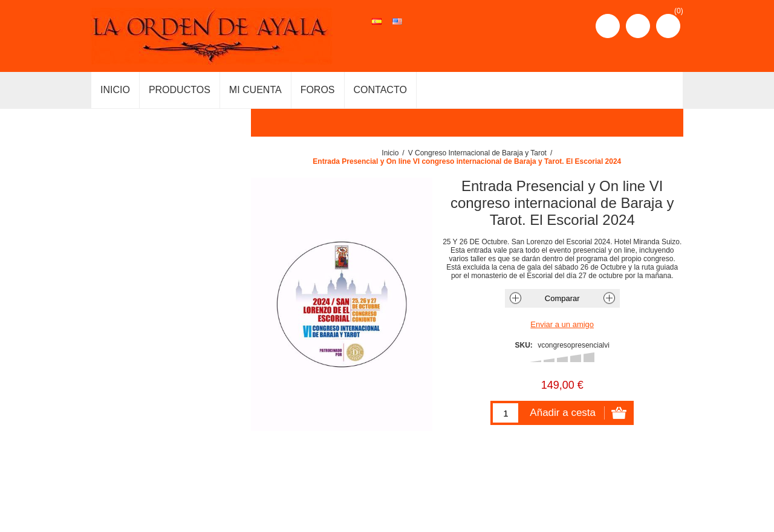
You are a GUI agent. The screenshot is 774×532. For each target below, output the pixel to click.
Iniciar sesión (638, 26)
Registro (608, 26)
